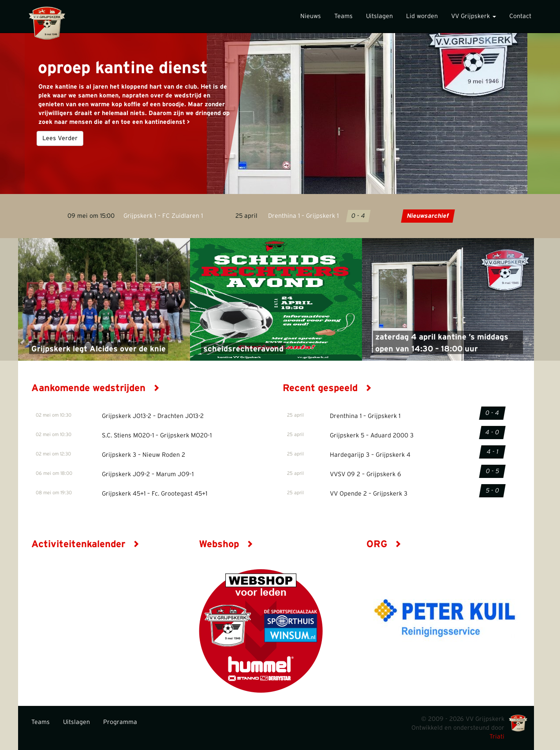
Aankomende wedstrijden (95, 388)
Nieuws (311, 16)
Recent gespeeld (327, 388)
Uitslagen (379, 16)
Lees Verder (60, 138)
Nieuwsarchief (428, 216)
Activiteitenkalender (85, 544)
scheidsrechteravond (243, 349)
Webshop (226, 544)
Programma (120, 722)
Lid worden (422, 16)
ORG (384, 544)
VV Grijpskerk (474, 16)
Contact (520, 16)
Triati (497, 737)
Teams (343, 16)
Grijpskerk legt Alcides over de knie (99, 349)
